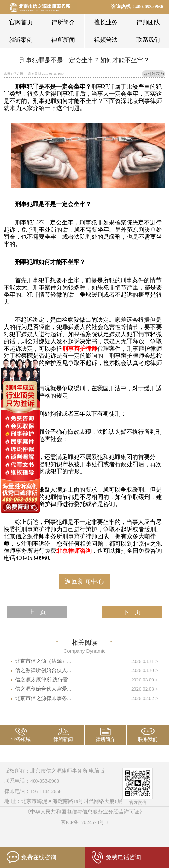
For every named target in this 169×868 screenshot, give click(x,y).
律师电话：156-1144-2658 (33, 791)
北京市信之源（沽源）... (43, 661)
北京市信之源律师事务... (43, 698)
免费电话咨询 (116, 857)
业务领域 (21, 739)
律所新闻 (63, 40)
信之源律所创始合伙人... (43, 670)
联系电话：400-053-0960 (32, 781)
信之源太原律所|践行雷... (43, 680)
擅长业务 (106, 22)
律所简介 (63, 22)
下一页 (132, 612)
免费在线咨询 (32, 857)
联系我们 (148, 40)
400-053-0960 (149, 7)
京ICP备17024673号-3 (85, 822)
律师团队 (148, 22)
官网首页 (21, 22)
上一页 (37, 612)
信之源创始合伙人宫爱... (43, 689)
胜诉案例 (21, 40)
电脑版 (97, 771)
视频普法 (106, 40)
